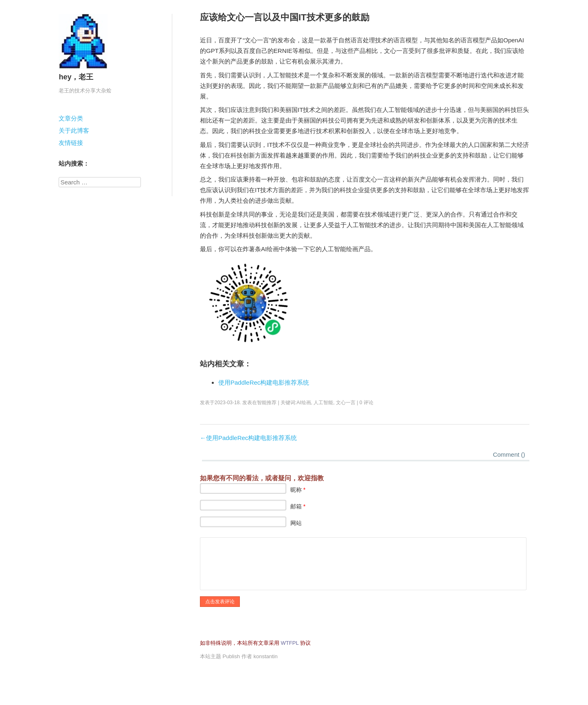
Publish (231, 656)
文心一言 (346, 403)
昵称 (298, 490)
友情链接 (71, 143)
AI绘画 (304, 403)
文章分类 (71, 118)
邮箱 (298, 506)
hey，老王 (76, 77)
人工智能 (323, 403)
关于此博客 (74, 130)
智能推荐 (267, 403)
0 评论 (366, 403)
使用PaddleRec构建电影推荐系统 (264, 382)
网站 (296, 523)
